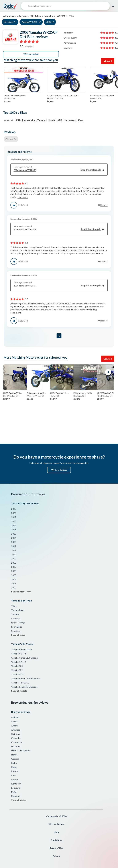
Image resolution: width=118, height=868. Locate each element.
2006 (48, 22)
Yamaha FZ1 (17, 670)
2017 (14, 525)
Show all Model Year (21, 592)
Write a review (31, 54)
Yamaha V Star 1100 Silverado (25, 678)
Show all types (18, 635)
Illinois (14, 767)
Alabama (15, 717)
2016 (14, 530)
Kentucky (16, 784)
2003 (14, 583)
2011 (14, 550)
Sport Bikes (17, 627)
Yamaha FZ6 (17, 666)
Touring (15, 614)
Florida (14, 755)
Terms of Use (56, 848)
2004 (14, 579)
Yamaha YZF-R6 (19, 654)
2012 (14, 546)
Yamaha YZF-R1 (19, 662)
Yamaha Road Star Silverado (24, 687)
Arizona (15, 726)
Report (104, 205)
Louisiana (16, 788)
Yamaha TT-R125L (20, 683)
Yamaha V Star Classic (22, 649)
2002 (14, 588)
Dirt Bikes (9, 22)
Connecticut (17, 742)
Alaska (14, 721)
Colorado (16, 738)
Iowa (14, 775)
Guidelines (56, 840)
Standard (16, 618)
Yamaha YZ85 (18, 674)
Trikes (14, 606)
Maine (14, 792)
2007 (14, 567)
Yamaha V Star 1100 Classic (24, 658)
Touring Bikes (18, 610)
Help (56, 832)
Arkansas (16, 730)
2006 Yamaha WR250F (59, 170)
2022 (14, 509)
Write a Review (59, 470)
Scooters (16, 631)
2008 (14, 563)
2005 (14, 575)
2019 (14, 517)
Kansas (15, 779)
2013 (14, 542)
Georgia (15, 759)
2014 (14, 538)
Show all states (19, 800)
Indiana (15, 771)
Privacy (56, 856)
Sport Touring (18, 623)
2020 (14, 513)
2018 (14, 521)
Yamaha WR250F (30, 22)
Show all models (19, 691)
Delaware (16, 746)
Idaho (14, 763)
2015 (14, 534)
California (16, 734)
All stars (9, 139)
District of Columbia (21, 750)
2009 (14, 559)
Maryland (16, 796)
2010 (14, 554)
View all (108, 61)
